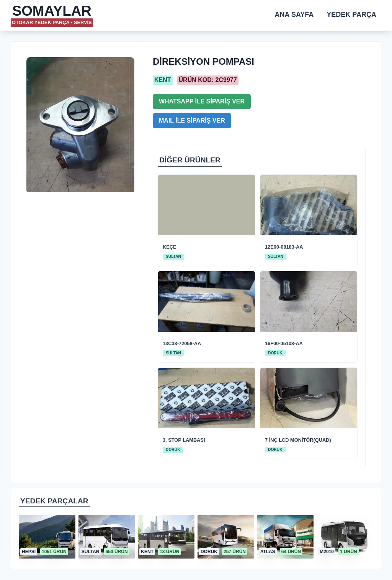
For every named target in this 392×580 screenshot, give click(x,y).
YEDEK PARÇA (351, 15)
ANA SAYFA (294, 15)
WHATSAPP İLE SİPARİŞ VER (202, 101)
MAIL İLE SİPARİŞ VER (192, 120)
